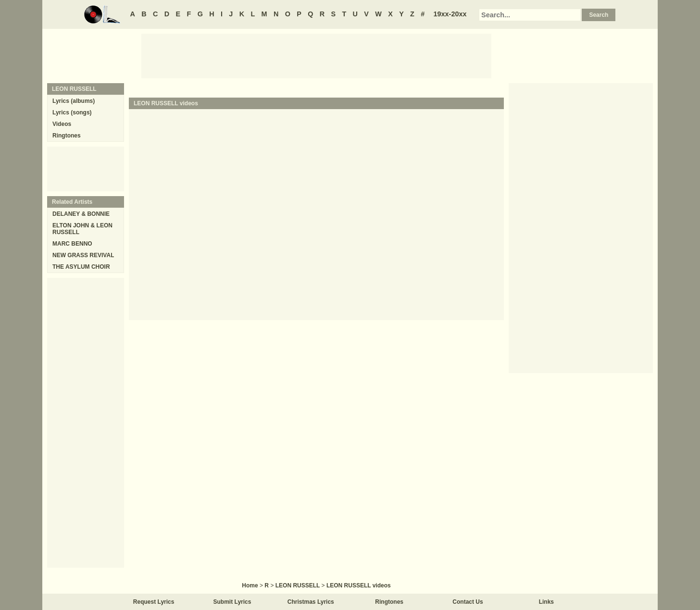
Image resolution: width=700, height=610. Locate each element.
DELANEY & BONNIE (81, 214)
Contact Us (468, 602)
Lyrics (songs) (72, 112)
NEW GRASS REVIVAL (83, 255)
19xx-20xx (450, 14)
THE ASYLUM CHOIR (81, 267)
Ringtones (67, 136)
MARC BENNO (72, 244)
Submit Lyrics (232, 602)
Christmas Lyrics (311, 602)
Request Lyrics (154, 602)
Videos (62, 124)
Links (546, 602)
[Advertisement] (316, 55)
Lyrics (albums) (74, 101)
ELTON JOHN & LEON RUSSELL (82, 229)
